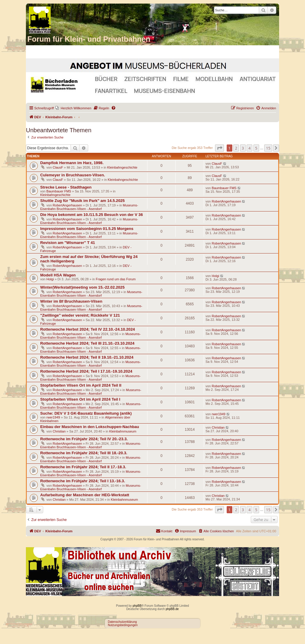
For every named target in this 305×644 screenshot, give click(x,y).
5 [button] (256, 148)
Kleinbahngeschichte (122, 167)
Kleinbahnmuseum (123, 431)
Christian (59, 431)
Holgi (50, 279)
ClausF (58, 167)
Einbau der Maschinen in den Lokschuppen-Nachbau (90, 427)
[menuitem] (73, 108)
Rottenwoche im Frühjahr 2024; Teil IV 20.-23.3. (84, 439)
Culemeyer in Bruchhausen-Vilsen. (73, 175)
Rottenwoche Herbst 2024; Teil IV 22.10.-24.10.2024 (88, 329)
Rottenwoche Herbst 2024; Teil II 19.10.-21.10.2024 (87, 357)
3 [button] (243, 148)
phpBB (137, 606)
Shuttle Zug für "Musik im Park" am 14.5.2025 (83, 201)
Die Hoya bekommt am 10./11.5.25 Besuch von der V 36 (92, 215)
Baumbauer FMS (59, 191)
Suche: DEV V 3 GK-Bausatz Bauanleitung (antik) (86, 413)
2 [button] (236, 148)
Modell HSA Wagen (58, 275)
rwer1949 (53, 417)
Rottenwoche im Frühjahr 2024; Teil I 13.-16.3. (83, 481)
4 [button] (249, 148)
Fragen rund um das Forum (116, 279)
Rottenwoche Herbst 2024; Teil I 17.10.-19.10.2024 (86, 371)
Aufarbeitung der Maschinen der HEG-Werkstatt (85, 495)
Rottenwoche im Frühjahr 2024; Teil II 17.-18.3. (83, 467)
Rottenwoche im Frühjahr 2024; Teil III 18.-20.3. (84, 453)
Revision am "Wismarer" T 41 (68, 243)
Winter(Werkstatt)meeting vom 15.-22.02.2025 (82, 287)
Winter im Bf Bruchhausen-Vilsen (71, 301)
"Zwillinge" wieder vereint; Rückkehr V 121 (80, 315)
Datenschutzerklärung (122, 622)
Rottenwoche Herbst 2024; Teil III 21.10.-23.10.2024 (87, 343)
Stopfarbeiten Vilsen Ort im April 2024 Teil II (81, 385)
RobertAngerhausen (67, 205)
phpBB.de (172, 609)
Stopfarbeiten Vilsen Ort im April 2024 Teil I (80, 399)
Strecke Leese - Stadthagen (66, 187)
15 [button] (268, 148)
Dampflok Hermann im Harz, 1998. (72, 163)
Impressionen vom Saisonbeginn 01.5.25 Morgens (87, 229)
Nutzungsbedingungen (123, 625)
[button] (220, 148)
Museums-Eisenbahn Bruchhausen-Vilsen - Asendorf (89, 207)
